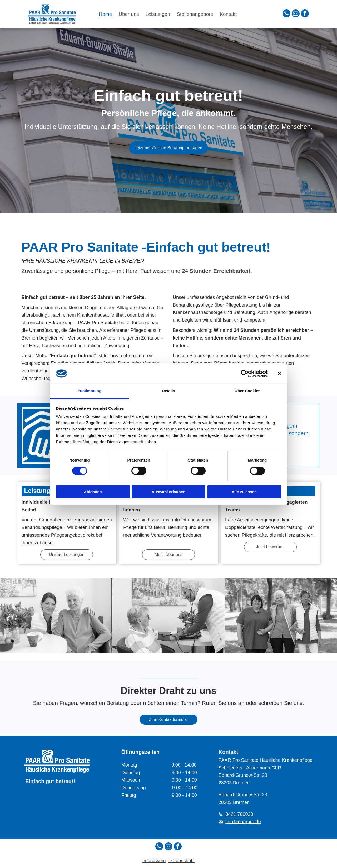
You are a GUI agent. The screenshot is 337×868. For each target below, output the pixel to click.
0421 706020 (239, 814)
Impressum (154, 861)
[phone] (286, 14)
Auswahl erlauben (168, 492)
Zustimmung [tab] (90, 391)
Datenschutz (181, 861)
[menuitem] (106, 14)
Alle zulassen (244, 492)
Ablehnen (93, 492)
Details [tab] (168, 391)
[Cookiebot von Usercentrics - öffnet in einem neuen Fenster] (245, 374)
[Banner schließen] (279, 374)
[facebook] (305, 14)
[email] (296, 14)
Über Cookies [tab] (247, 391)
